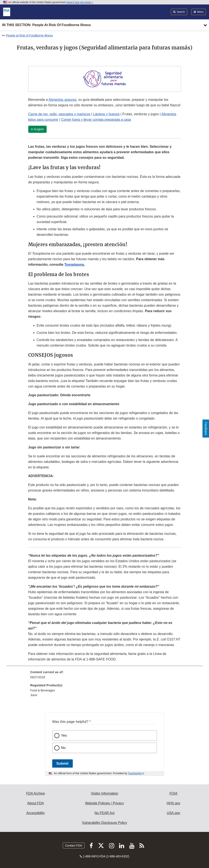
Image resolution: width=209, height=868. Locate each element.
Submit (62, 763)
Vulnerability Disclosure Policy (104, 823)
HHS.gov (173, 803)
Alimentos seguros (63, 100)
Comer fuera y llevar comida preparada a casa (96, 120)
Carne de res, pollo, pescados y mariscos (59, 114)
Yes (64, 735)
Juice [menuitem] (34, 695)
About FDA (35, 803)
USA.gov (173, 813)
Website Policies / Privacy (104, 803)
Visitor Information (104, 793)
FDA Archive (35, 793)
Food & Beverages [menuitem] (43, 690)
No (63, 748)
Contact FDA (74, 846)
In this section (46, 25)
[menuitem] (105, 676)
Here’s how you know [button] (80, 2)
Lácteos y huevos (106, 114)
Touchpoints (135, 773)
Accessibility (36, 813)
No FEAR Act (104, 813)
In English (37, 129)
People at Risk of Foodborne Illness (29, 35)
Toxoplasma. (75, 265)
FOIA (173, 793)
